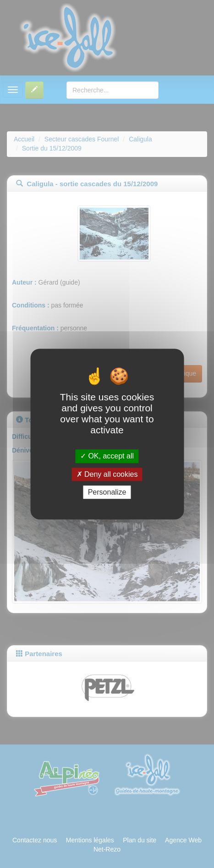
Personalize (107, 492)
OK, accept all (107, 456)
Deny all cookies (107, 474)
